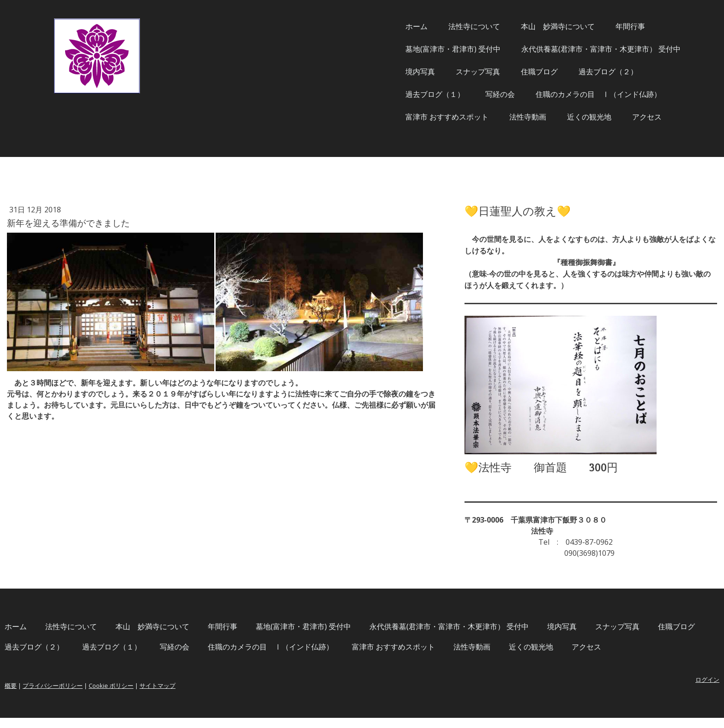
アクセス (543, 117)
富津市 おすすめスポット (344, 117)
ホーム (313, 26)
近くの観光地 (486, 117)
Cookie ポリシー (214, 696)
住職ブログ (436, 72)
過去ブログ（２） (505, 72)
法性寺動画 (424, 117)
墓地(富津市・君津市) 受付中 (350, 49)
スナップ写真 (374, 72)
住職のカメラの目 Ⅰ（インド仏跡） (495, 94)
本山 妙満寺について (454, 26)
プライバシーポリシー (156, 696)
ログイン (604, 690)
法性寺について (371, 26)
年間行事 (527, 26)
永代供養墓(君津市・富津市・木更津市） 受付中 (498, 49)
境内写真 (317, 72)
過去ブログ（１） (332, 94)
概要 (114, 696)
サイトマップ (261, 696)
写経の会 (397, 94)
